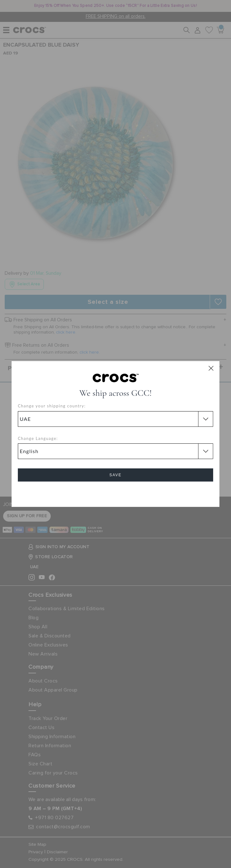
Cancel (116, 493)
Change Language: (38, 438)
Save (115, 475)
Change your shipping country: (52, 406)
